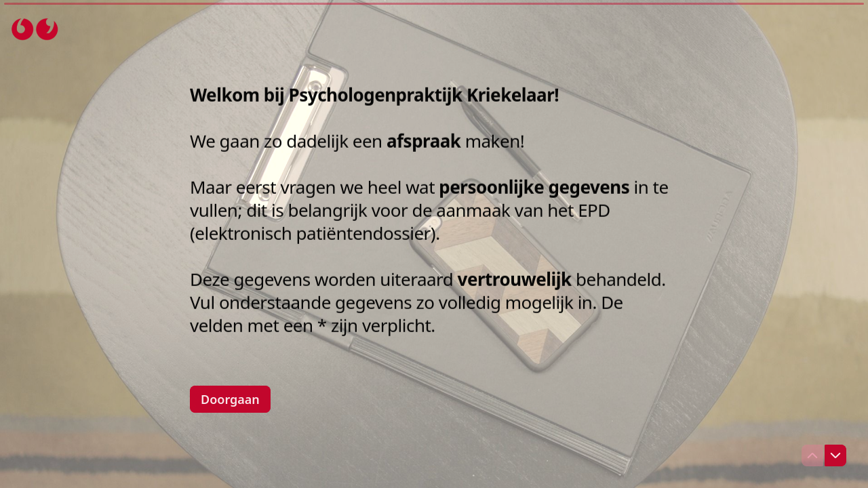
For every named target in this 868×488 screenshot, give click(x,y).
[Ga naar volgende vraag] (835, 455)
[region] (133, 436)
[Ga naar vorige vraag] (812, 455)
